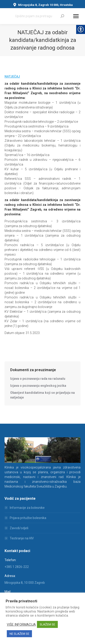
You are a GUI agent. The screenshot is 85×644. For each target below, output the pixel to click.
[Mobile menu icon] (76, 16)
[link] (62, 16)
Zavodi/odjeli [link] (19, 528)
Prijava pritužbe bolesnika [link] (28, 518)
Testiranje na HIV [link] (22, 538)
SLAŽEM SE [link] (47, 624)
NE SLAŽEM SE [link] (19, 634)
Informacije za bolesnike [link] (27, 508)
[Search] (40, 16)
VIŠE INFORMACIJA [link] (21, 625)
